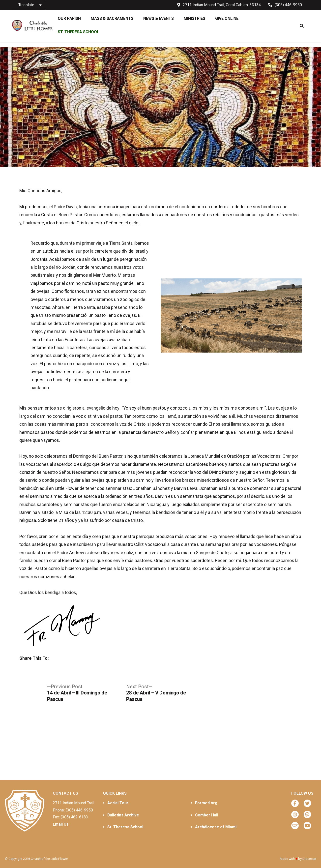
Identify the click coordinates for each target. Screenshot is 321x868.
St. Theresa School (125, 827)
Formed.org (206, 803)
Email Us (61, 824)
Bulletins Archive (123, 815)
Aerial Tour (118, 803)
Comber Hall (207, 815)
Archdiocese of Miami (216, 827)
